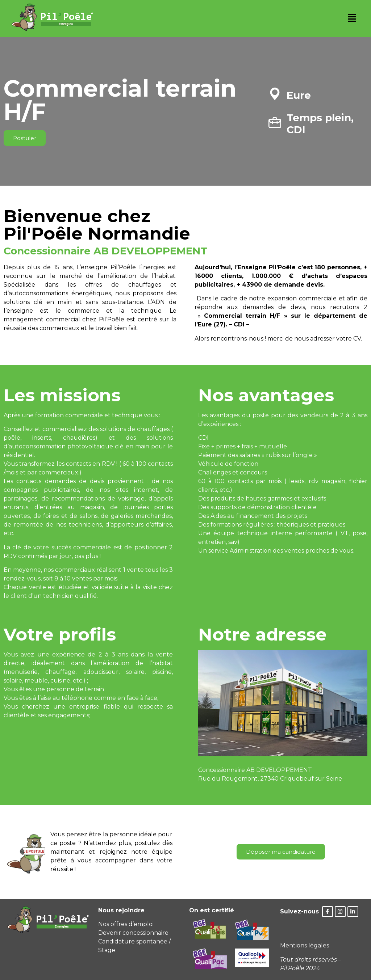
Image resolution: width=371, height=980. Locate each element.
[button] (352, 18)
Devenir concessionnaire (133, 933)
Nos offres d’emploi (126, 924)
